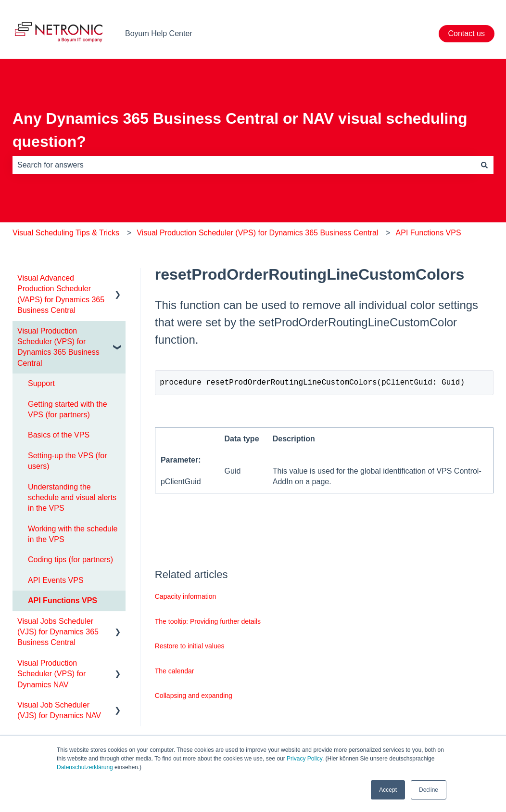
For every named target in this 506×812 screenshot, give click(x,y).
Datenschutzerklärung (85, 767)
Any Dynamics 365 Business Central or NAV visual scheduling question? (240, 130)
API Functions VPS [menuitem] (63, 600)
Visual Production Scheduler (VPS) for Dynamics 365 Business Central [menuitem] (58, 347)
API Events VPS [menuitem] (56, 580)
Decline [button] (429, 790)
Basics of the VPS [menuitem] (59, 435)
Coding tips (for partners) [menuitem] (70, 560)
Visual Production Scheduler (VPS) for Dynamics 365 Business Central (257, 233)
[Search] (484, 165)
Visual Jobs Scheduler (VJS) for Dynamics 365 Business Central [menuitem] (58, 632)
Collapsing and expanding (194, 697)
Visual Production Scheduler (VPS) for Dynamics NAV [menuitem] (51, 674)
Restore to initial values (190, 648)
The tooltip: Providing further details (208, 623)
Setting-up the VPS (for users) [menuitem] (68, 461)
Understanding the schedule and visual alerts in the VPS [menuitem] (72, 498)
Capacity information (186, 598)
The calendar (175, 673)
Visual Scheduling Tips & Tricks (66, 233)
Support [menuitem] (41, 383)
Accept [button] (388, 790)
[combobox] (244, 165)
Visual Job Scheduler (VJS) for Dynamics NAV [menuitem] (59, 710)
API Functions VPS (429, 233)
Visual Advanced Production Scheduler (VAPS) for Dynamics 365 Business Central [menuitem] (61, 294)
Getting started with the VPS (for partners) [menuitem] (68, 409)
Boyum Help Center (159, 33)
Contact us (467, 33)
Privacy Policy (304, 759)
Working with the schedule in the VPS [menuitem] (73, 534)
